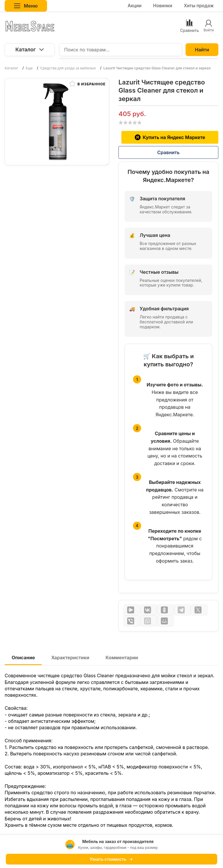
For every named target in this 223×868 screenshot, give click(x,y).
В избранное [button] (87, 84)
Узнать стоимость (111, 859)
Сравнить (168, 152)
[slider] (130, 123)
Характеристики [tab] (70, 658)
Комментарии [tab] (122, 658)
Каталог (30, 49)
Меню (26, 6)
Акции (134, 6)
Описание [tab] (23, 658)
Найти (202, 50)
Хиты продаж (199, 6)
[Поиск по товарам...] (121, 50)
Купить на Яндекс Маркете (170, 137)
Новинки (163, 6)
